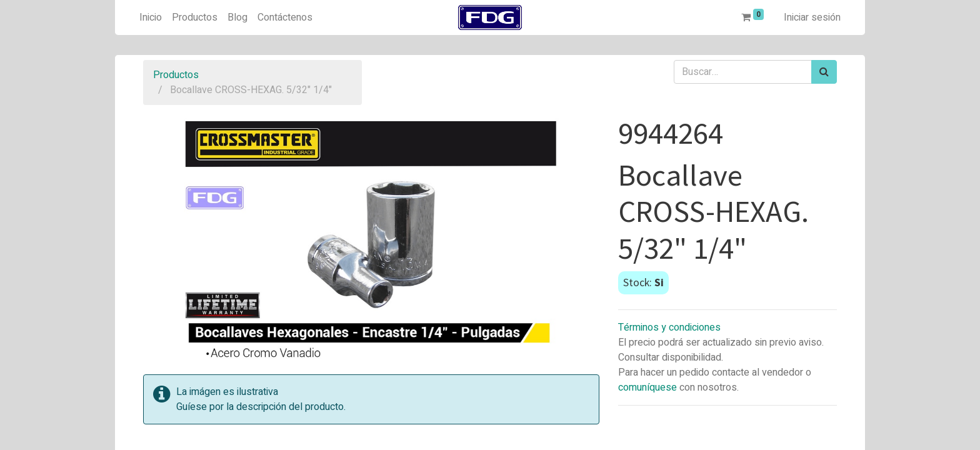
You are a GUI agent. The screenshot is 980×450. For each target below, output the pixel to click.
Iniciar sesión (812, 17)
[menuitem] (151, 17)
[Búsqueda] (824, 72)
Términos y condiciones (669, 327)
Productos (176, 75)
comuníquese (647, 387)
